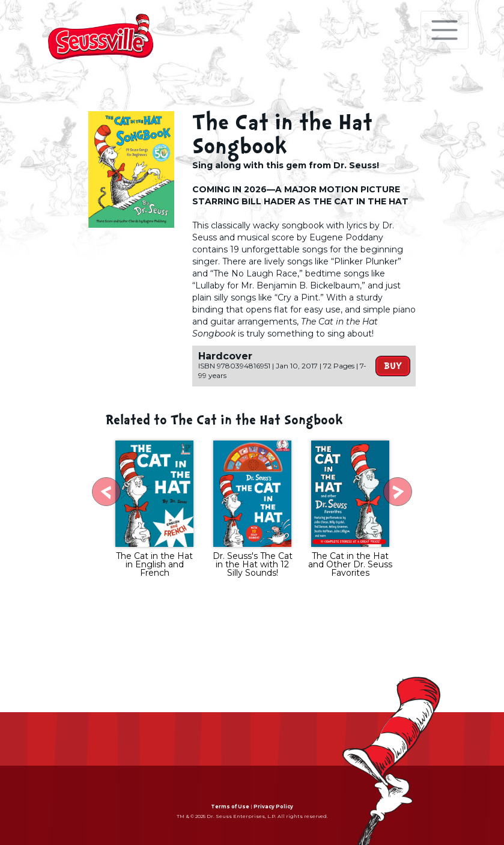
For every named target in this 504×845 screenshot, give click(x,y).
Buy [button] (393, 366)
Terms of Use (230, 807)
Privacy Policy (273, 807)
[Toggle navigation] (445, 30)
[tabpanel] (155, 510)
